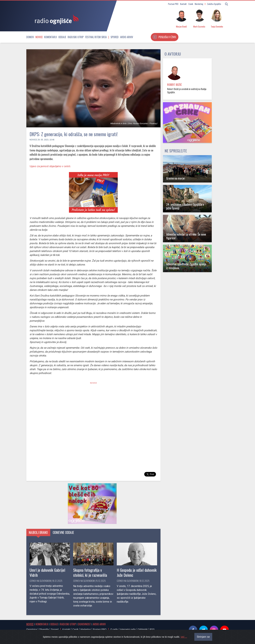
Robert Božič (174, 85)
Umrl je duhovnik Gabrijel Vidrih (47, 572)
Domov (30, 37)
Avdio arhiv (127, 37)
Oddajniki (143, 629)
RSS (152, 629)
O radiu (114, 629)
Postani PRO (173, 4)
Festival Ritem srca (96, 37)
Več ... (184, 637)
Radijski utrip (76, 37)
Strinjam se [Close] (203, 637)
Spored (115, 37)
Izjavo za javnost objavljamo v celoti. (50, 166)
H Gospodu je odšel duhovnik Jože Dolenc (137, 572)
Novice (39, 37)
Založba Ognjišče (214, 4)
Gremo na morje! (176, 178)
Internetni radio (128, 629)
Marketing (199, 4)
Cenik (191, 4)
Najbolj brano (38, 532)
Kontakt (183, 4)
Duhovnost (84, 624)
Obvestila (44, 629)
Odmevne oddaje (63, 532)
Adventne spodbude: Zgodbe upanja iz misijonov (186, 266)
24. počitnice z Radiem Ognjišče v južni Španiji (185, 206)
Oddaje (62, 37)
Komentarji (50, 37)
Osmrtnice (32, 629)
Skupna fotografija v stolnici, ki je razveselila (90, 572)
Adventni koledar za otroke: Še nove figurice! (186, 236)
